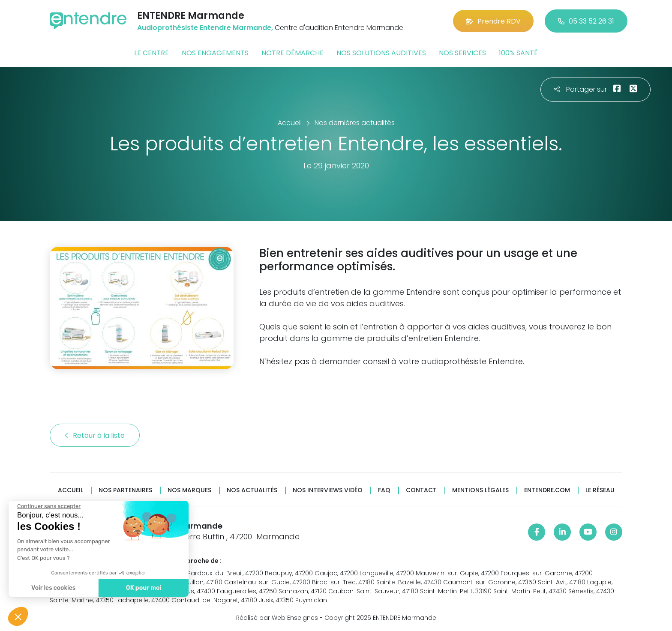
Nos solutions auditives (381, 53)
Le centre (151, 53)
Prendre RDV (493, 21)
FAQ (384, 490)
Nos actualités (252, 490)
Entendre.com (547, 490)
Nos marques (189, 490)
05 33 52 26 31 (586, 21)
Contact (421, 490)
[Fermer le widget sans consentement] (48, 506)
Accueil (70, 490)
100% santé (518, 53)
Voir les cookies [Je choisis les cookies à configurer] (53, 588)
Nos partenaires (125, 490)
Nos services (462, 53)
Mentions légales (480, 490)
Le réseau (600, 490)
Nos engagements (215, 53)
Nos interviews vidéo (328, 490)
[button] (18, 616)
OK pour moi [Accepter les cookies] (143, 588)
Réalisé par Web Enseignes (277, 618)
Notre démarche (292, 53)
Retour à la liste (95, 435)
